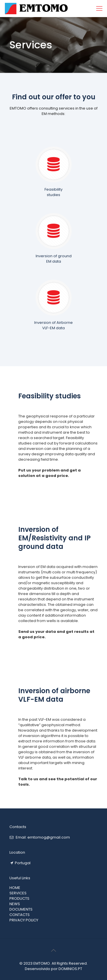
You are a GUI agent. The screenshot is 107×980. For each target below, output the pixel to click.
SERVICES (18, 893)
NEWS (15, 904)
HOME (15, 888)
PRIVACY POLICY (24, 920)
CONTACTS (20, 915)
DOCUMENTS (21, 909)
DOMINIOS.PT (70, 969)
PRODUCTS (19, 898)
